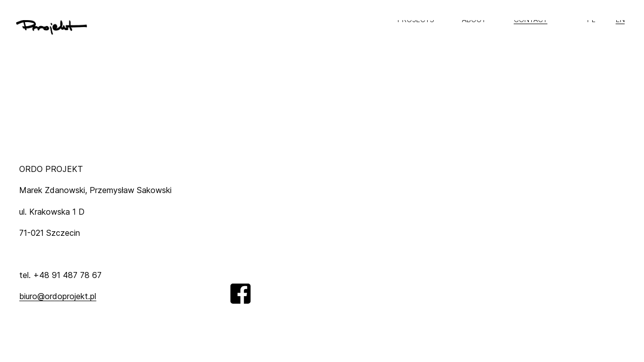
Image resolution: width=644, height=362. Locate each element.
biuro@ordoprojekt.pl (58, 296)
